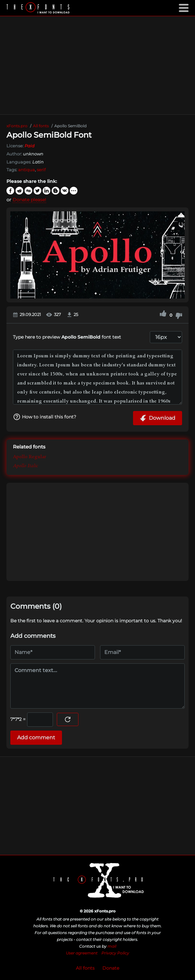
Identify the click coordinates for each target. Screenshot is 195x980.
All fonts (85, 968)
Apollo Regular (30, 458)
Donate (111, 968)
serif (41, 170)
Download (158, 418)
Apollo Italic (26, 467)
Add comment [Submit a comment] (36, 738)
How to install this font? (45, 417)
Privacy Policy (115, 953)
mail (112, 946)
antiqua (26, 170)
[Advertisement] (97, 65)
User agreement (82, 953)
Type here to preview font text (67, 337)
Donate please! (29, 200)
